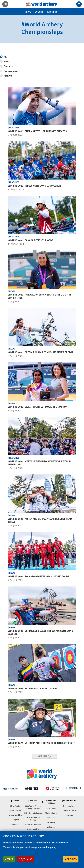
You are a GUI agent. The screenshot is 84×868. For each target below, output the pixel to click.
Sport (16, 801)
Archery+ (53, 12)
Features (8, 66)
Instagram (51, 827)
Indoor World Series (33, 825)
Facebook (51, 822)
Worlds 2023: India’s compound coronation (34, 186)
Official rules (15, 806)
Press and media (52, 802)
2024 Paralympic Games (33, 819)
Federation (69, 801)
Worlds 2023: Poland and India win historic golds (38, 576)
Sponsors (69, 815)
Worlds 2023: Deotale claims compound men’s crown (40, 352)
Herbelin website (74, 788)
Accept (9, 859)
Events (39, 12)
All (5, 57)
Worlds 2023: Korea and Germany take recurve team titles (40, 520)
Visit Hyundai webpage (10, 788)
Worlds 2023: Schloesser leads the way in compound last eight (40, 632)
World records (15, 811)
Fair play (15, 820)
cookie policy (49, 847)
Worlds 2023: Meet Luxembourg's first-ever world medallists (39, 463)
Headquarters (69, 806)
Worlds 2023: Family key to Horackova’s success (37, 131)
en (5, 4)
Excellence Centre (69, 811)
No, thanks (26, 859)
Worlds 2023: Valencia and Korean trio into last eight (41, 743)
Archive (8, 76)
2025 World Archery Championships (33, 807)
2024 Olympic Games (33, 813)
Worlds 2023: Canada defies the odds (31, 240)
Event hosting (33, 829)
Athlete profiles (15, 815)
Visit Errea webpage (32, 788)
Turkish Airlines (52, 788)
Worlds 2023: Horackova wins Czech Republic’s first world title (40, 296)
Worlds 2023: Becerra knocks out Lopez (33, 688)
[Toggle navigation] (79, 4)
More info (71, 859)
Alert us (15, 824)
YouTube (51, 818)
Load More (43, 756)
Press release (11, 71)
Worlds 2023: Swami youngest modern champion (38, 407)
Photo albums (51, 813)
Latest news (51, 808)
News (28, 12)
